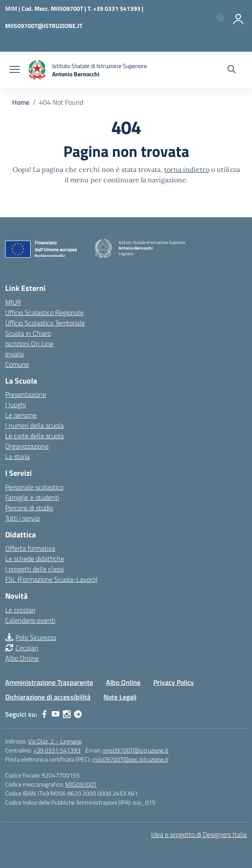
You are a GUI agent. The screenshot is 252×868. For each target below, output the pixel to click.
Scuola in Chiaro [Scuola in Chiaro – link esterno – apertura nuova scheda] (28, 333)
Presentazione (26, 394)
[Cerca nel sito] (232, 70)
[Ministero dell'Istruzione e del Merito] (13, 8)
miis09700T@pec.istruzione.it (130, 759)
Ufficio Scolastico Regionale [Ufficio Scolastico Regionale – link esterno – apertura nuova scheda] (44, 312)
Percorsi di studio (29, 508)
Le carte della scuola (34, 436)
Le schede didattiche (35, 559)
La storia (17, 456)
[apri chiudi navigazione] (15, 70)
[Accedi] (239, 17)
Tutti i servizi (23, 518)
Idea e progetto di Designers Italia (199, 834)
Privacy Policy (174, 682)
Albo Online (22, 658)
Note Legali (120, 697)
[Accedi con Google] (222, 17)
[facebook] (44, 714)
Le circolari (20, 610)
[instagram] (67, 714)
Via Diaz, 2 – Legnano (55, 741)
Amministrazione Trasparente (49, 682)
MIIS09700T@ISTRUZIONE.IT (44, 26)
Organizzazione (27, 446)
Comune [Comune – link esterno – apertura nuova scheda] (17, 364)
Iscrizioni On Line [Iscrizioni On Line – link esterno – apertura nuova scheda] (29, 343)
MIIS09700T (81, 784)
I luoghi (16, 405)
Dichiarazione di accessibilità (48, 697)
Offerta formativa (30, 548)
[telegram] (78, 714)
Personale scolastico (34, 487)
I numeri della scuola (34, 425)
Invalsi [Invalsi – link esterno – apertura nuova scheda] (14, 354)
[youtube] (56, 714)
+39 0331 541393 (57, 750)
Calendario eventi (30, 620)
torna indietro (187, 169)
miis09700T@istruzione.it (135, 750)
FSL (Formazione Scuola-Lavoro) (51, 579)
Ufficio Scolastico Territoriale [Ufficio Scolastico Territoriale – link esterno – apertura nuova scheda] (45, 323)
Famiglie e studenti (32, 497)
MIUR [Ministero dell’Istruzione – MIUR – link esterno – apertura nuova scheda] (13, 302)
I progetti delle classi (34, 569)
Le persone (21, 415)
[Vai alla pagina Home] (21, 102)
